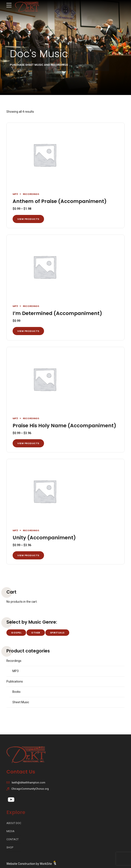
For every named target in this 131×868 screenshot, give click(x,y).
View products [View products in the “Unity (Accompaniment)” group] (28, 555)
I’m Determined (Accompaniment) (57, 313)
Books (17, 692)
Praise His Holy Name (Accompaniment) (64, 426)
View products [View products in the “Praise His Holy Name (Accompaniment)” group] (28, 443)
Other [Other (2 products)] (36, 633)
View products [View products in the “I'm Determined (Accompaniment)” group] (28, 331)
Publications (15, 681)
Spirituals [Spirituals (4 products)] (57, 633)
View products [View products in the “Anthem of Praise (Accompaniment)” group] (28, 219)
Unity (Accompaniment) (44, 538)
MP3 (15, 194)
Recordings (31, 194)
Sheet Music (21, 702)
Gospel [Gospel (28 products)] (16, 633)
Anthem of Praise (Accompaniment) (60, 201)
